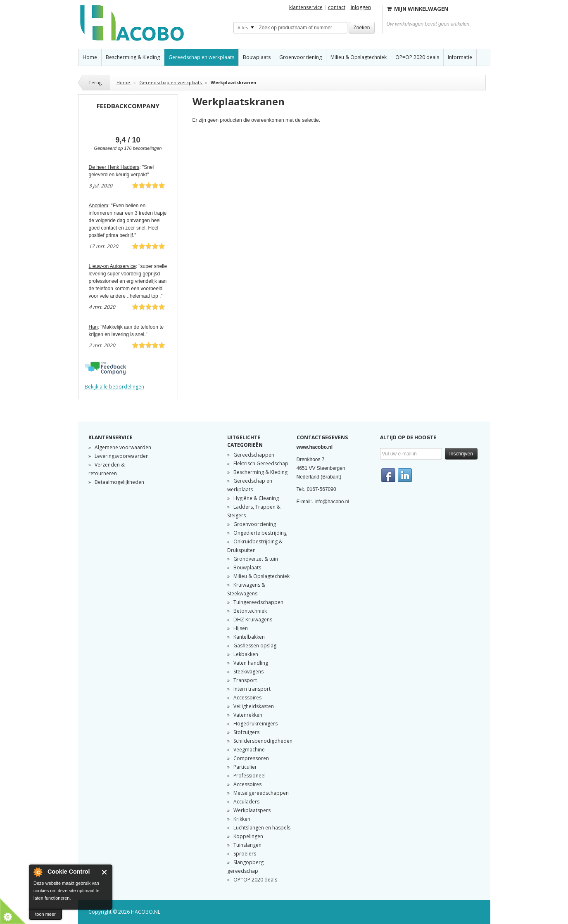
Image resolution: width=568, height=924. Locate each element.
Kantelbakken (249, 637)
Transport (245, 680)
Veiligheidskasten (254, 706)
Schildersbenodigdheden (263, 741)
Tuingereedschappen (258, 602)
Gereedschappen (254, 455)
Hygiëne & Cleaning (256, 498)
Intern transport (252, 689)
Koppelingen (248, 836)
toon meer (45, 914)
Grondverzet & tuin (256, 559)
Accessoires (247, 698)
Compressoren (251, 758)
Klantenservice (306, 7)
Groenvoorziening (255, 524)
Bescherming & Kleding (260, 472)
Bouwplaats (247, 567)
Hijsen (241, 628)
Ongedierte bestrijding (260, 533)
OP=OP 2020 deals (255, 880)
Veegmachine (249, 750)
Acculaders (246, 802)
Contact (337, 7)
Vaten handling (251, 663)
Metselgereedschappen (261, 793)
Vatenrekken (248, 715)
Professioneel (250, 776)
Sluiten (105, 872)
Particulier (245, 767)
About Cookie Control (38, 872)
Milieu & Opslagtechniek (261, 576)
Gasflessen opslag (255, 646)
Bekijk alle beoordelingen (114, 387)
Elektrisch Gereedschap (261, 463)
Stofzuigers (246, 732)
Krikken (242, 819)
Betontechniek (250, 611)
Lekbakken (246, 654)
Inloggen (361, 7)
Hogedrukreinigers (255, 724)
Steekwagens (248, 672)
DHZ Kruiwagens (253, 620)
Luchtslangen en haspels (262, 828)
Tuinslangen (247, 845)
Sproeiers (245, 854)
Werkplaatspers (252, 810)
